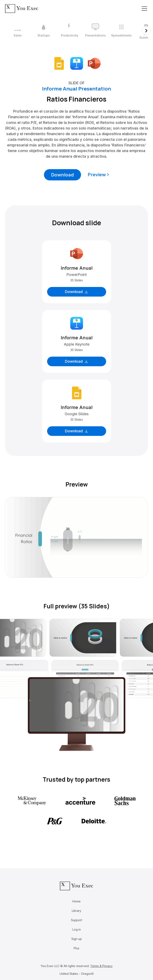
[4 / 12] (95, 31)
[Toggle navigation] (144, 9)
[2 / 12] (44, 31)
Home (76, 901)
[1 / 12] (18, 31)
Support (76, 920)
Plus (76, 948)
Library (76, 911)
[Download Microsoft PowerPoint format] (94, 63)
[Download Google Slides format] (59, 63)
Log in (77, 929)
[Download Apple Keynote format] (77, 63)
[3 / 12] (69, 31)
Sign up (77, 939)
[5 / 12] (121, 31)
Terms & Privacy (101, 966)
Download (62, 175)
